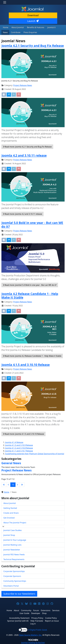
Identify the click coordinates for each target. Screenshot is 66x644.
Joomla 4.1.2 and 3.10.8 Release (19, 448)
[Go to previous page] (8, 485)
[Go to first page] (4, 485)
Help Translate (37, 621)
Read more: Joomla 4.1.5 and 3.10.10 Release (23, 434)
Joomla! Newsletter (12, 550)
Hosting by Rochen (33, 643)
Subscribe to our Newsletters (19, 594)
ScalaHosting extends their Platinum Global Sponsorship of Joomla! (35, 454)
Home (6, 27)
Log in (33, 624)
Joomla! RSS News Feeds (14, 555)
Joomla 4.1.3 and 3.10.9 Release (19, 445)
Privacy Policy (37, 618)
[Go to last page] (22, 485)
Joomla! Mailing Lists (12, 545)
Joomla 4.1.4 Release (14, 442)
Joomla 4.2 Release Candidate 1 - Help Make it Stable (30, 296)
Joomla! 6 (51, 27)
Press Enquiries (30, 32)
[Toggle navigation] (5, 2)
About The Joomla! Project (15, 523)
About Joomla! (18, 27)
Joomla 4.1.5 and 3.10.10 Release (26, 365)
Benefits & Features (36, 27)
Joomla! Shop (9, 535)
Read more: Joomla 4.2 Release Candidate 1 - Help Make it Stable (32, 356)
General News (11, 463)
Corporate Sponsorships (14, 571)
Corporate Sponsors (12, 576)
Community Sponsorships (15, 581)
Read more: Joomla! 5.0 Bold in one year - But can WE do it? (30, 285)
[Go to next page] (17, 485)
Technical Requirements (14, 559)
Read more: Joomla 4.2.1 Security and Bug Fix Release (27, 147)
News (5, 32)
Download (33, 15)
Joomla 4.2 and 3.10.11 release (24, 155)
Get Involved (9, 518)
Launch (33, 21)
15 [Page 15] (13, 485)
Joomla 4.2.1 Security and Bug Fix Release (33, 46)
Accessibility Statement (19, 618)
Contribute (16, 32)
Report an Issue (52, 621)
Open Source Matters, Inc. (30, 635)
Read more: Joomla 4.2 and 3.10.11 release (22, 214)
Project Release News (23, 85)
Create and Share (11, 513)
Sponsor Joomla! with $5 (18, 621)
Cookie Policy (51, 618)
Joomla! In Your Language (15, 540)
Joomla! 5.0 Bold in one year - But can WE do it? (32, 225)
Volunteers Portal (11, 586)
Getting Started (10, 508)
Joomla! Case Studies (13, 530)
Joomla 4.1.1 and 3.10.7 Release (19, 451)
